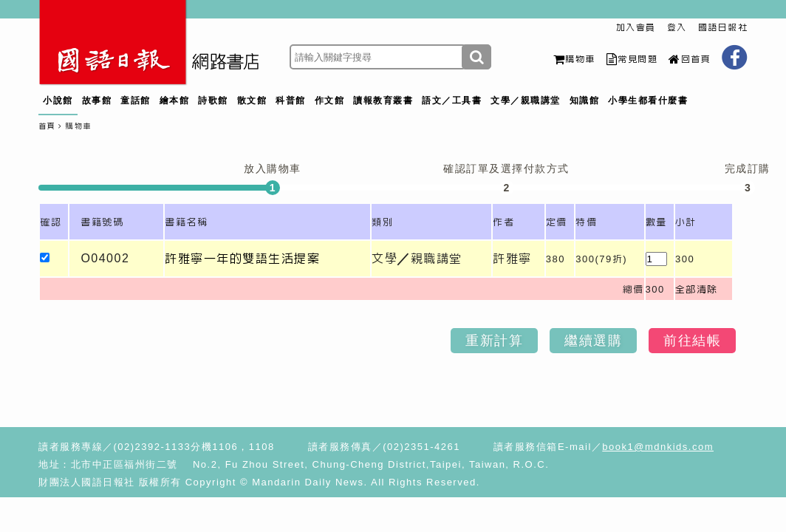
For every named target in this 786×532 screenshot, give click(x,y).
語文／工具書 (452, 100)
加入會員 (636, 27)
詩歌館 (213, 100)
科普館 (291, 100)
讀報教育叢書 (383, 100)
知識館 (585, 100)
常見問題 (632, 59)
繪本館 (175, 100)
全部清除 (697, 289)
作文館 (330, 100)
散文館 (252, 100)
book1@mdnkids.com (658, 447)
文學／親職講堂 (526, 100)
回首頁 (690, 59)
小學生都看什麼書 (648, 100)
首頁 (47, 126)
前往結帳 (692, 341)
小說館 (58, 100)
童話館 (136, 100)
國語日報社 (723, 27)
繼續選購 (593, 341)
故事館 (97, 100)
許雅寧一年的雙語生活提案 (242, 258)
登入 (677, 27)
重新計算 (494, 341)
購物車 (574, 59)
